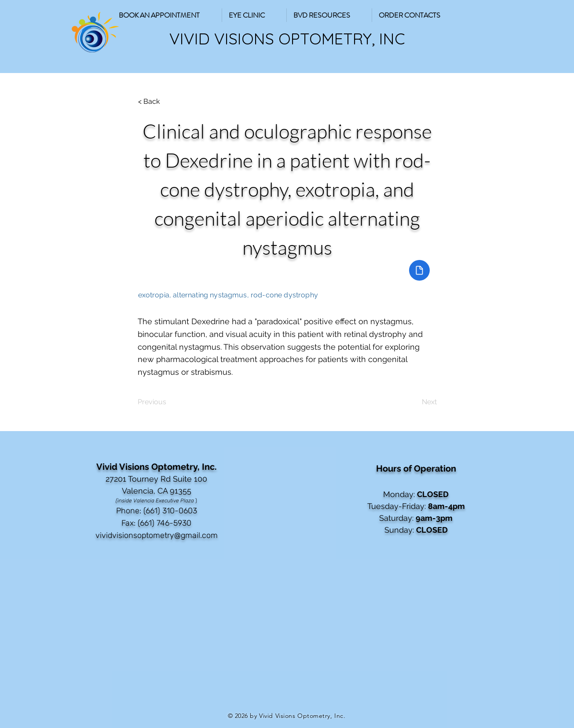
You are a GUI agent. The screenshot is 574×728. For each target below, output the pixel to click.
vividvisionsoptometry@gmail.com (157, 535)
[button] (329, 15)
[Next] (415, 402)
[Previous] (167, 402)
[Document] (419, 270)
